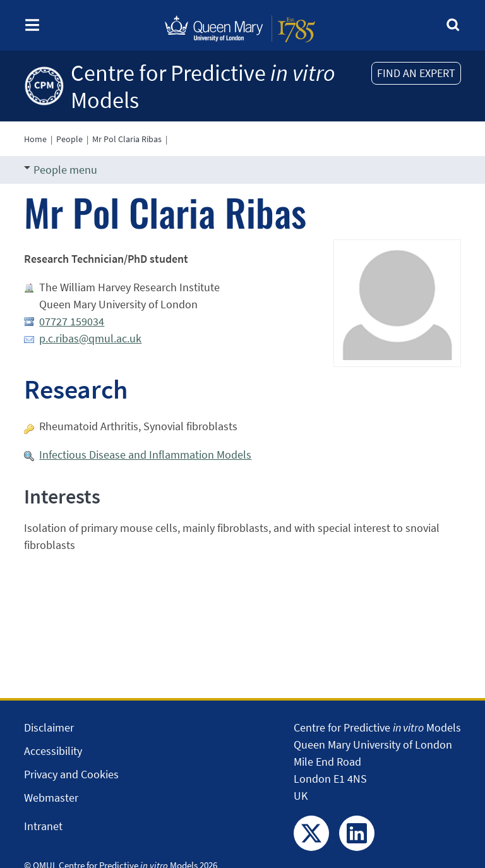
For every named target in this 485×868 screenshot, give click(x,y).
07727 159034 (72, 321)
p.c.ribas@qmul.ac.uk (90, 338)
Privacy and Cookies (71, 774)
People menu (61, 170)
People (69, 139)
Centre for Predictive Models (203, 87)
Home (35, 139)
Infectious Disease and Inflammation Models (145, 455)
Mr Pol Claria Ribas (127, 139)
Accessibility (53, 751)
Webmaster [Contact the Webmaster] (51, 798)
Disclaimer (49, 727)
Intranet (43, 826)
